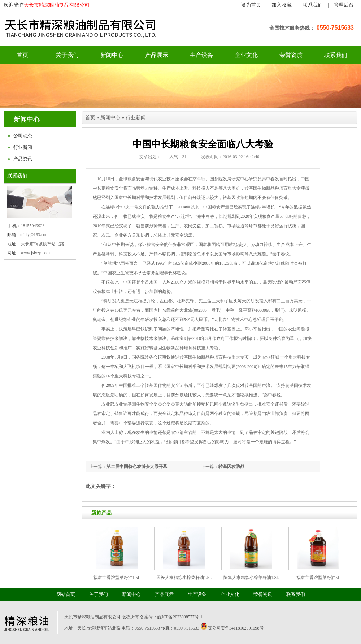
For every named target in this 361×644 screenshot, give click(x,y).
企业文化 (246, 55)
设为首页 (251, 5)
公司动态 (23, 136)
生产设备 (201, 55)
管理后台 (344, 5)
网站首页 (66, 594)
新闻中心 (112, 55)
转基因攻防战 (231, 467)
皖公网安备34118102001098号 (236, 628)
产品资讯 (23, 159)
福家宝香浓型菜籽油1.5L (117, 578)
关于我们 (67, 55)
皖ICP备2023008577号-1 (180, 617)
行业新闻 (23, 147)
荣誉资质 (291, 55)
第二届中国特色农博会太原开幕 (137, 467)
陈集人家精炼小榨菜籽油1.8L (251, 578)
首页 (90, 118)
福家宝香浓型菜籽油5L (318, 578)
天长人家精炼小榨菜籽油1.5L (184, 578)
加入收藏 (282, 5)
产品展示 (157, 55)
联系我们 (313, 5)
